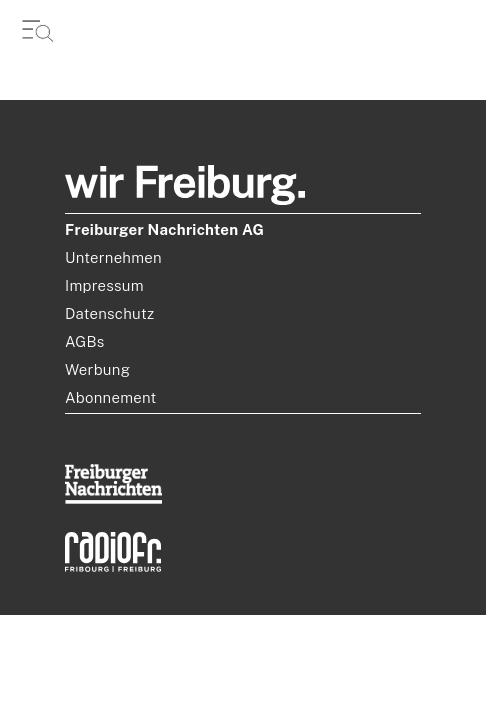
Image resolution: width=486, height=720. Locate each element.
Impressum (104, 285)
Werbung (97, 369)
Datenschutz (109, 313)
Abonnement (111, 397)
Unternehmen (113, 257)
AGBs (85, 341)
